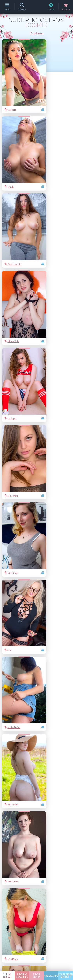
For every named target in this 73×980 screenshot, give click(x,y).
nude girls (56, 904)
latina (30, 916)
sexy (22, 904)
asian (14, 904)
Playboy (18, 910)
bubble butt (52, 910)
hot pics (44, 904)
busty (55, 916)
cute (47, 916)
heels (39, 916)
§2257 (64, 945)
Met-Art (39, 910)
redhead (20, 916)
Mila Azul (32, 904)
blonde (29, 910)
